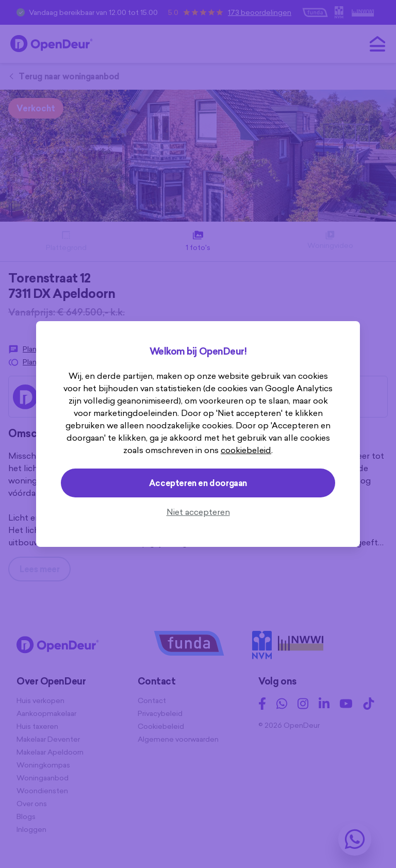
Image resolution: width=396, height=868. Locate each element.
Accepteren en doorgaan (198, 483)
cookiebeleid (246, 450)
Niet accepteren (198, 512)
